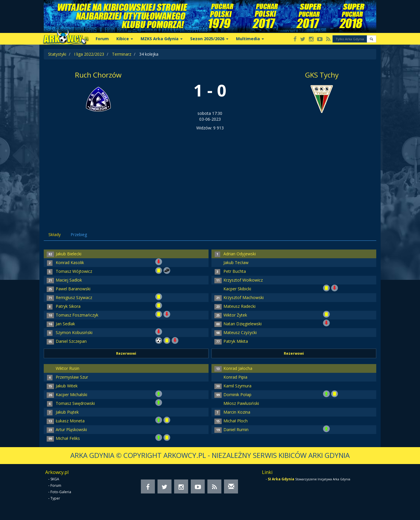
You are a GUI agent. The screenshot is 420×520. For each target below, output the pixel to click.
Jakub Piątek (67, 412)
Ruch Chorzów (98, 75)
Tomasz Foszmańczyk (77, 315)
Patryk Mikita (236, 341)
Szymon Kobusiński (74, 332)
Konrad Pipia (235, 377)
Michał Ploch (236, 421)
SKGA (55, 479)
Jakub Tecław (236, 262)
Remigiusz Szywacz (74, 297)
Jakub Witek (67, 386)
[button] (371, 39)
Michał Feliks (68, 438)
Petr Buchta (235, 271)
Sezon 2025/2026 (209, 39)
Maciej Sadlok (69, 280)
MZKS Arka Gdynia (162, 39)
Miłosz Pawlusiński (241, 403)
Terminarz (122, 54)
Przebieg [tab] (79, 234)
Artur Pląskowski (71, 429)
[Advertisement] (210, 175)
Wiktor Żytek (235, 315)
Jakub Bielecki (69, 254)
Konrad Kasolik (70, 262)
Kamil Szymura (237, 386)
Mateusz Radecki (239, 306)
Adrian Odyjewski (240, 254)
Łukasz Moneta (70, 421)
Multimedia (250, 39)
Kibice (125, 39)
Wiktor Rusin (68, 368)
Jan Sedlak (65, 324)
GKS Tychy (322, 75)
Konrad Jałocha (238, 368)
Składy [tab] (55, 234)
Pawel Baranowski (73, 289)
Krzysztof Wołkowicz (243, 280)
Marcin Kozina (237, 412)
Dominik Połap (237, 395)
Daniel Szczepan (71, 341)
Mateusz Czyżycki (240, 332)
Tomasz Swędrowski (75, 403)
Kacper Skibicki (237, 289)
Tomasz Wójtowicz (74, 271)
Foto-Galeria (61, 492)
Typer (55, 498)
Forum (102, 39)
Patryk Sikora (68, 306)
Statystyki (57, 54)
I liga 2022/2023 (89, 54)
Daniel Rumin (236, 429)
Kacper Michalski (71, 395)
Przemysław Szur (72, 377)
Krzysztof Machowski (244, 297)
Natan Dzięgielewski (243, 324)
